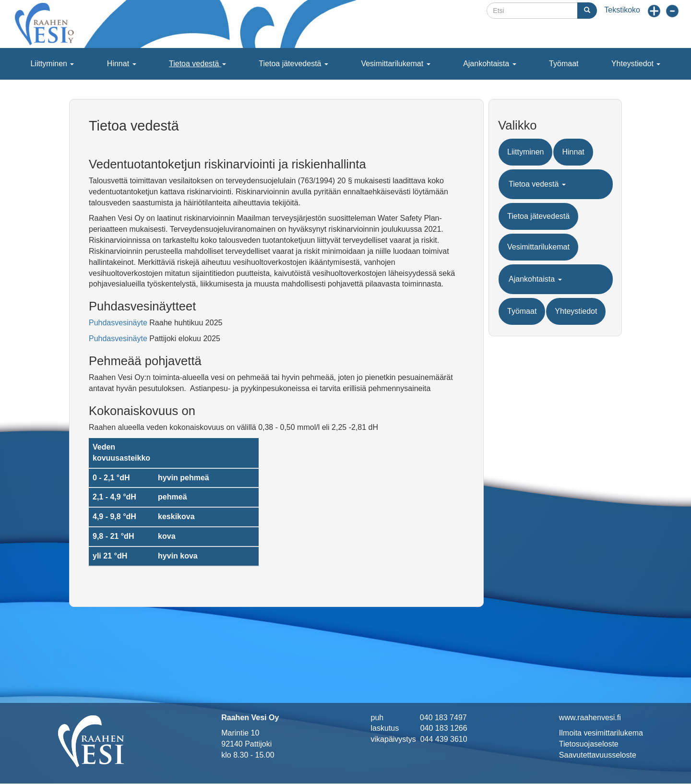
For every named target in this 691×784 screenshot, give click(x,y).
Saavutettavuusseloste (598, 755)
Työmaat (564, 64)
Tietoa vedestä (197, 64)
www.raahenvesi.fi (590, 718)
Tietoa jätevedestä (293, 64)
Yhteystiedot (636, 64)
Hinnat (122, 64)
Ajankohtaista (490, 64)
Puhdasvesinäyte (118, 323)
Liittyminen (52, 64)
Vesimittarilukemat (395, 64)
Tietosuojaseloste (589, 744)
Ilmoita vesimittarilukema (601, 733)
